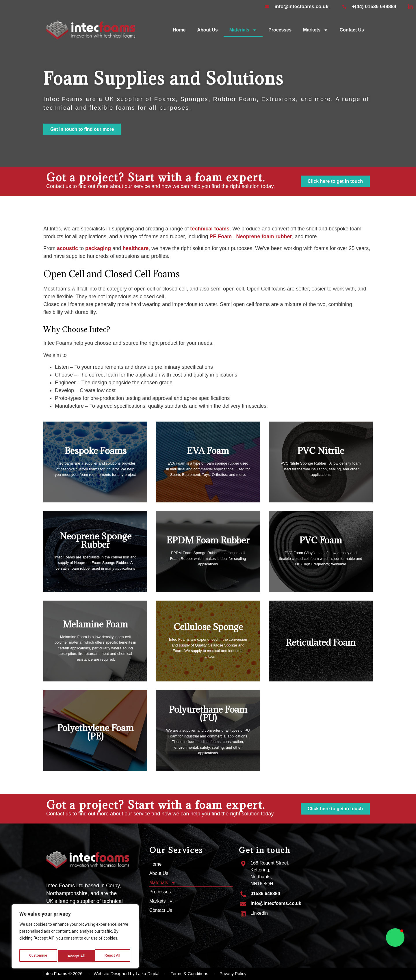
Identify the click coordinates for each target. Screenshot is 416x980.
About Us (208, 30)
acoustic (68, 248)
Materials (243, 30)
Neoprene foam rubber (264, 236)
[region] (75, 938)
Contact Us (352, 30)
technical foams (210, 229)
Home (179, 30)
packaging (98, 248)
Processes (280, 30)
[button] (395, 938)
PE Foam (221, 236)
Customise (38, 956)
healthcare (135, 248)
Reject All (76, 956)
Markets (315, 30)
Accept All (113, 956)
